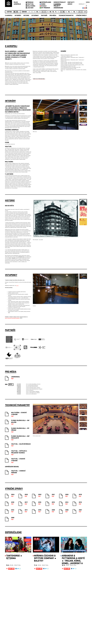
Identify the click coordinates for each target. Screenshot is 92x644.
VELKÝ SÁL (30, 4)
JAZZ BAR (30, 8)
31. (17, 12)
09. (51, 12)
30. (15, 12)
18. (74, 12)
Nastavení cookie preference (11, 623)
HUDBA (43, 4)
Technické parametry (66, 16)
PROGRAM (30, 2)
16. (69, 12)
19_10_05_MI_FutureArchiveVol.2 (32, 386)
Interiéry (18, 16)
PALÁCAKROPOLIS (17, 3)
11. (56, 12)
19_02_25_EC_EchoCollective (31, 394)
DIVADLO (44, 6)
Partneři (44, 16)
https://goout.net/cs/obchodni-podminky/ (12, 318)
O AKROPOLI (57, 4)
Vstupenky (35, 16)
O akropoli (9, 16)
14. (64, 12)
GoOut (17, 285)
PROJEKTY (57, 6)
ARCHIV (70, 4)
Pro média (53, 16)
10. (53, 12)
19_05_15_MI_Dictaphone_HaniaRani (33, 391)
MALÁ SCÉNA (31, 6)
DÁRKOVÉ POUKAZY (60, 2)
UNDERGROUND (58, 8)
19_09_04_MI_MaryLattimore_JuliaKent (33, 388)
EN (86, 2)
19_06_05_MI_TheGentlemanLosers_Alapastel (34, 389)
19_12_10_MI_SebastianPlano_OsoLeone (33, 384)
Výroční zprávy (81, 16)
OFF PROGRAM (45, 8)
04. (37, 12)
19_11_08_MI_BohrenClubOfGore (32, 385)
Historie (26, 16)
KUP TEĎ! (11, 569)
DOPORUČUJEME (46, 2)
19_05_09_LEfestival (30, 390)
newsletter (83, 4)
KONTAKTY (71, 2)
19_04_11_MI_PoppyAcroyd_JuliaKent (33, 393)
